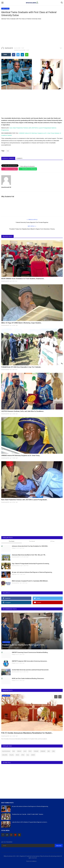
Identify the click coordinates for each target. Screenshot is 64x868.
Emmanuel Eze (15, 583)
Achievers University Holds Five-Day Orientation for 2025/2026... (30, 546)
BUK (14, 751)
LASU (25, 751)
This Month (32, 541)
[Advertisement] (32, 33)
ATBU (23, 755)
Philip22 (14, 548)
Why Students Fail (8, 196)
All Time (52, 541)
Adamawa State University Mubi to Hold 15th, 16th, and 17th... (29, 555)
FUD (8, 151)
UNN (53, 751)
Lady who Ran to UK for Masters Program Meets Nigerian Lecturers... (30, 822)
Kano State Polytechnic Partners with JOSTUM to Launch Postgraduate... (25, 500)
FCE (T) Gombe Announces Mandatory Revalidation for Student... (27, 733)
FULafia (12, 755)
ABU (49, 751)
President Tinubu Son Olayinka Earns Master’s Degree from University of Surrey (32, 229)
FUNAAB (36, 751)
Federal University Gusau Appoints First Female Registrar (32, 222)
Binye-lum (14, 574)
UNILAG (19, 751)
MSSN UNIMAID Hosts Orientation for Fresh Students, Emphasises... (23, 279)
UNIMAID (43, 751)
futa (28, 755)
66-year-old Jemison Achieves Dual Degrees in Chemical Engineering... (32, 572)
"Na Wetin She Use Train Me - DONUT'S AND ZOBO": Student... (28, 814)
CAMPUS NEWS (5, 9)
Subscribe (59, 846)
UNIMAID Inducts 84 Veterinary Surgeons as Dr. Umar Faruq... (21, 455)
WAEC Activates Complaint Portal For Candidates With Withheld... (30, 581)
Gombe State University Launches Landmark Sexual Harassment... (31, 670)
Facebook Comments (8, 158)
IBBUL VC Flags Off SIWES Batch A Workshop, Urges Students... (22, 323)
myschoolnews (6, 751)
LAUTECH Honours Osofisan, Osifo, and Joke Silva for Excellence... (23, 411)
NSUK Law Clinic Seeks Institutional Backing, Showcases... (28, 678)
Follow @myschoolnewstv (27, 166)
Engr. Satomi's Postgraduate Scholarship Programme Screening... (31, 564)
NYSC (30, 751)
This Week (12, 541)
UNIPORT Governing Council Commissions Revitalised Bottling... (30, 652)
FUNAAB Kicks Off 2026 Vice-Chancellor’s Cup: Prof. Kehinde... (21, 367)
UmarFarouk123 (7, 48)
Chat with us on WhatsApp (29, 169)
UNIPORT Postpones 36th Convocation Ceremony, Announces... (30, 661)
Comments (19, 158)
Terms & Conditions (31, 861)
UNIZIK (33, 755)
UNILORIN (5, 755)
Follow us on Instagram (11, 169)
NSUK (17, 755)
